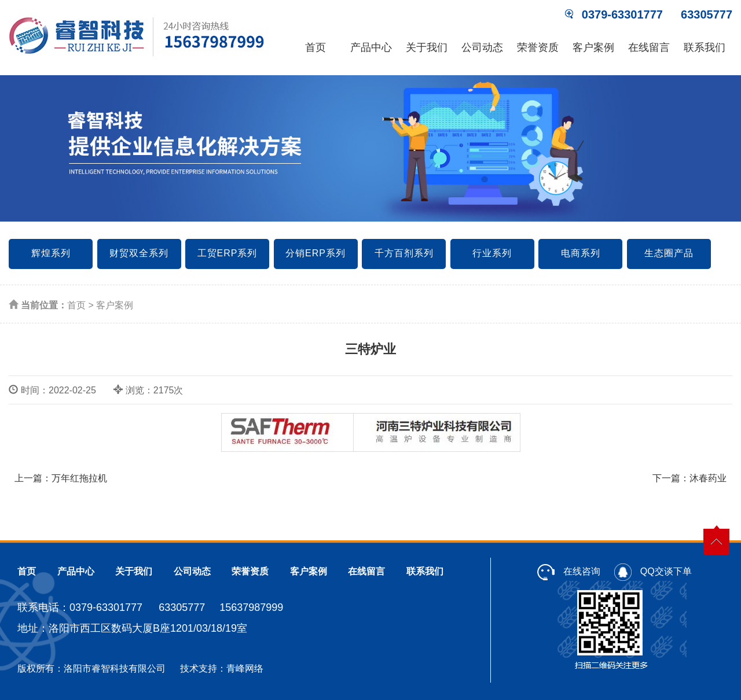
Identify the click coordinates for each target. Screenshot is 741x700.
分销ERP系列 (316, 253)
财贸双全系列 (139, 253)
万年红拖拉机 (79, 478)
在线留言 (649, 47)
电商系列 (581, 253)
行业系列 (492, 253)
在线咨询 (568, 571)
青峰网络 (245, 668)
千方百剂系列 (404, 253)
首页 (316, 47)
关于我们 (427, 47)
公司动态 (482, 47)
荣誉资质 (538, 47)
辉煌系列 (51, 253)
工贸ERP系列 (228, 253)
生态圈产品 (669, 253)
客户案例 (593, 47)
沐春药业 (708, 478)
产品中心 (371, 47)
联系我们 (705, 47)
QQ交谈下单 (653, 571)
